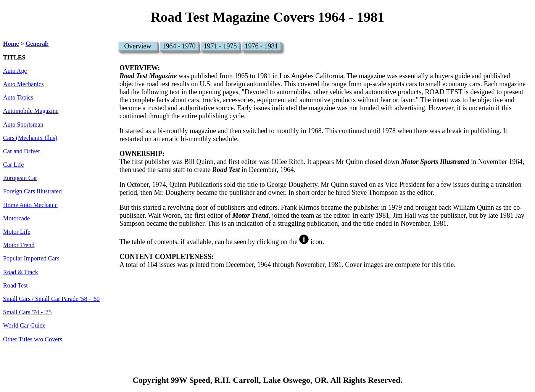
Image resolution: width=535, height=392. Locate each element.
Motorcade (16, 218)
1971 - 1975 (220, 46)
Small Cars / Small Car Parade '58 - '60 (51, 299)
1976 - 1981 (261, 46)
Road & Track (21, 272)
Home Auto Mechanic (30, 205)
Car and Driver (22, 151)
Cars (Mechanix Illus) (30, 138)
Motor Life (17, 232)
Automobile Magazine (31, 111)
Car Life (13, 165)
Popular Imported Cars (31, 259)
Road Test (15, 286)
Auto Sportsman (23, 125)
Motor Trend (19, 245)
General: (37, 44)
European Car (20, 178)
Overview (138, 46)
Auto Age (15, 71)
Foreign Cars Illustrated (32, 191)
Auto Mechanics (23, 84)
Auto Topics (18, 98)
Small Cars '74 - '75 (27, 312)
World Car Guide (24, 326)
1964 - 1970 (179, 46)
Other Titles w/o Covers (33, 339)
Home (11, 44)
